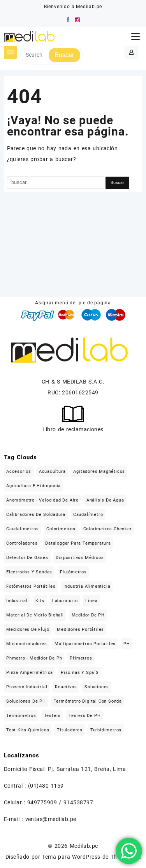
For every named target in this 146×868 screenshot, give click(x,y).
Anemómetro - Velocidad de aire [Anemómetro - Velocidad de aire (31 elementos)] (42, 500)
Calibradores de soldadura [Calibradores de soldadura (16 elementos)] (36, 515)
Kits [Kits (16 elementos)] (40, 601)
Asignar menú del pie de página (73, 303)
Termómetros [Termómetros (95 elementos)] (21, 716)
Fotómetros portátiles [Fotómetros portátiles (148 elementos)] (31, 586)
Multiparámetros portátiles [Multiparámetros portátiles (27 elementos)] (85, 644)
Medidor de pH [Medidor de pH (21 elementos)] (88, 615)
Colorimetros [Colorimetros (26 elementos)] (61, 529)
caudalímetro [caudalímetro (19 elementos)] (88, 515)
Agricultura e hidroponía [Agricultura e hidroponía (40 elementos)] (33, 486)
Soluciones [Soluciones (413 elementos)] (97, 687)
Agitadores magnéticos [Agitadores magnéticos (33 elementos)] (99, 471)
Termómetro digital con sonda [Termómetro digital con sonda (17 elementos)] (88, 701)
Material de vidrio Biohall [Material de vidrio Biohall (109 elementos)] (35, 615)
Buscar (64, 55)
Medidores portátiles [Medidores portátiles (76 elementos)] (80, 629)
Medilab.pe (84, 846)
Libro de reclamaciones (73, 429)
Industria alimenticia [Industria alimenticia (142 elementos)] (87, 586)
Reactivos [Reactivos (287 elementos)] (66, 687)
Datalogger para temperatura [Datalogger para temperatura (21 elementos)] (78, 543)
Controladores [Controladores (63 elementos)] (22, 543)
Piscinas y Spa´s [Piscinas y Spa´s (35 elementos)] (80, 673)
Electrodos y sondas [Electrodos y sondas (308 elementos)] (29, 572)
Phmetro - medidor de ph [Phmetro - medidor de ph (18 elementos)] (34, 658)
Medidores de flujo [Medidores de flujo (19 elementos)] (28, 629)
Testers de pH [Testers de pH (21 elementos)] (84, 716)
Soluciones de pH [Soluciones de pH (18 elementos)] (26, 701)
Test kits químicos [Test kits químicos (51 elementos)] (28, 730)
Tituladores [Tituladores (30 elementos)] (70, 730)
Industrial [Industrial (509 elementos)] (17, 601)
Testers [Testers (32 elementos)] (53, 716)
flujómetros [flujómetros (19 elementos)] (73, 572)
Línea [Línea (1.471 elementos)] (91, 601)
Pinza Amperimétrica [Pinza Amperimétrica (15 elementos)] (30, 673)
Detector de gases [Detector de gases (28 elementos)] (27, 558)
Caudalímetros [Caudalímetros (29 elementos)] (22, 529)
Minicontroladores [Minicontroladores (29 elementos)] (27, 644)
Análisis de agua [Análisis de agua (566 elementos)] (105, 500)
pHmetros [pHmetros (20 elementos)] (81, 658)
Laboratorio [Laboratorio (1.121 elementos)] (65, 601)
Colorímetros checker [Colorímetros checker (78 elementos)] (108, 529)
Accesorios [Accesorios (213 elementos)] (19, 471)
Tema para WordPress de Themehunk (91, 857)
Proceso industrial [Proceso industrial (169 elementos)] (27, 687)
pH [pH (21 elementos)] (127, 644)
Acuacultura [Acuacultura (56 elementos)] (52, 471)
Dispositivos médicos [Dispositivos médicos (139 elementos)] (80, 558)
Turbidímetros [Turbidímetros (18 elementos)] (106, 730)
